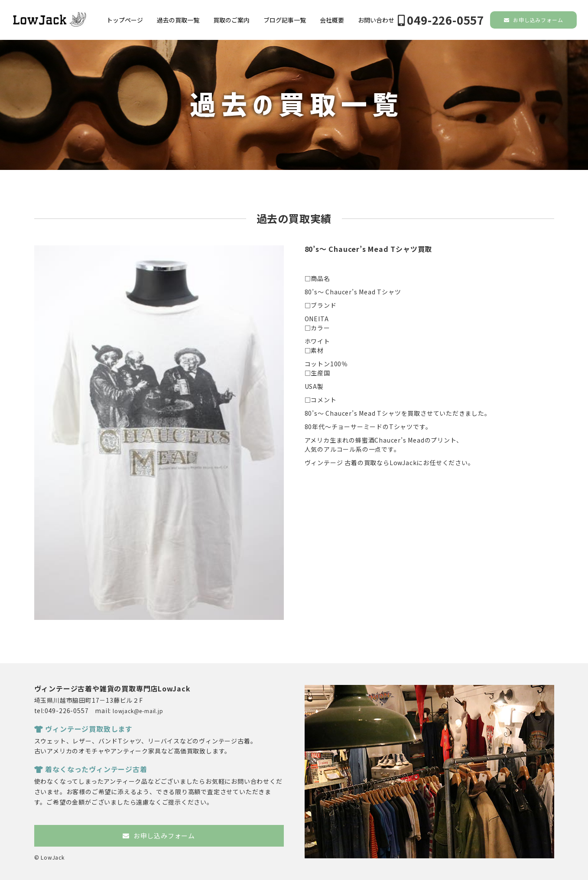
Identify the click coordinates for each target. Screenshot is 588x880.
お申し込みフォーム (534, 20)
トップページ (125, 20)
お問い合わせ (376, 20)
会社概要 (332, 20)
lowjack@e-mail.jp (138, 711)
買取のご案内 (231, 20)
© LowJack (49, 857)
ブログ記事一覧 (285, 20)
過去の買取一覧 (178, 20)
